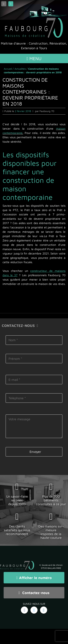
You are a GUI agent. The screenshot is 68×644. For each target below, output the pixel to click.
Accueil (8, 69)
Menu (34, 58)
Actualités (20, 69)
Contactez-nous (34, 593)
